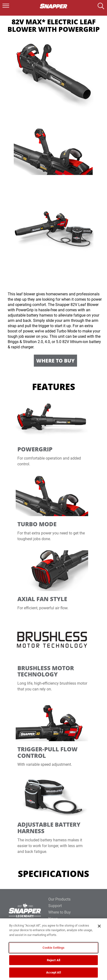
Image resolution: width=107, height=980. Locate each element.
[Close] (99, 926)
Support (55, 906)
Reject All (53, 960)
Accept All (53, 972)
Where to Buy (55, 361)
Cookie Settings (54, 948)
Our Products (59, 899)
